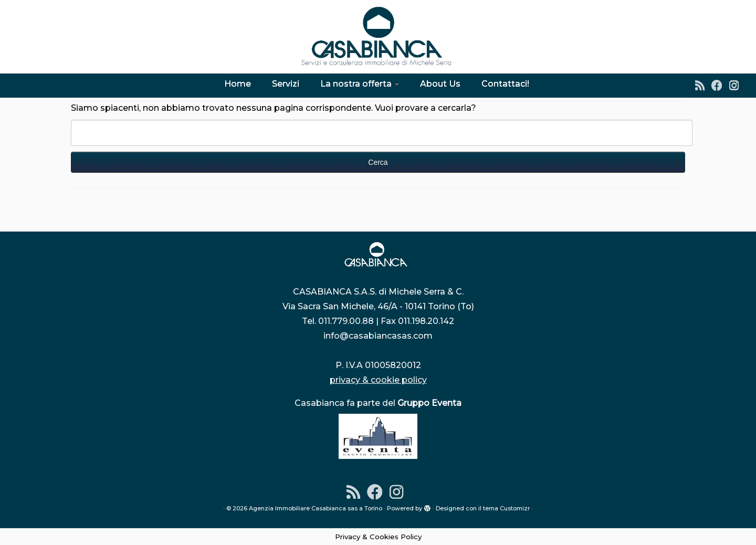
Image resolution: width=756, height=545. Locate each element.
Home (238, 84)
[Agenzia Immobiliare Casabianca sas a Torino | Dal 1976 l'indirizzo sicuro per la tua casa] (378, 37)
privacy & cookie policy (378, 380)
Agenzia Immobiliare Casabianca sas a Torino (316, 508)
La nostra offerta (360, 84)
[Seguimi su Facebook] (720, 85)
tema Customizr (506, 508)
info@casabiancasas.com (378, 336)
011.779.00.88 (346, 321)
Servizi (286, 84)
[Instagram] (737, 85)
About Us (440, 84)
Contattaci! (505, 84)
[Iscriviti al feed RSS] (703, 85)
